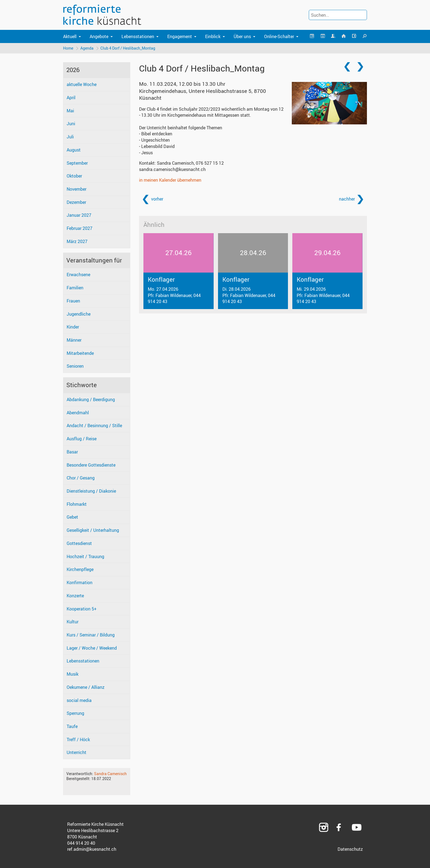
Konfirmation (80, 583)
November (77, 189)
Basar (72, 452)
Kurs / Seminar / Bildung (91, 635)
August (74, 150)
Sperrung (75, 713)
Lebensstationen (138, 36)
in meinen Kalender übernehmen (170, 180)
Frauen (73, 301)
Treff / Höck (78, 739)
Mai (70, 111)
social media (79, 700)
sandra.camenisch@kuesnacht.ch (172, 169)
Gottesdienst (79, 543)
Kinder (73, 327)
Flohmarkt (77, 504)
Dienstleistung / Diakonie (91, 491)
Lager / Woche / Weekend (92, 648)
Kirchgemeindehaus (203, 94)
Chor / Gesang (81, 478)
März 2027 (77, 241)
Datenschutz (350, 849)
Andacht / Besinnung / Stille (94, 426)
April (71, 98)
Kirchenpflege (80, 570)
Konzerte (75, 596)
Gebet (72, 517)
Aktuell (70, 36)
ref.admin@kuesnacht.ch (92, 849)
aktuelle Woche (82, 85)
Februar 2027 (80, 229)
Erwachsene (78, 275)
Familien (75, 288)
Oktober (74, 176)
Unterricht (77, 753)
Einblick (213, 36)
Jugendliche (79, 314)
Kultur (73, 622)
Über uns (242, 36)
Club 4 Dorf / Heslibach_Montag (128, 48)
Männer (74, 340)
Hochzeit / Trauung (85, 556)
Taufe (72, 726)
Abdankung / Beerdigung (91, 399)
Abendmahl (78, 413)
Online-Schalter (279, 36)
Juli (70, 137)
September (77, 163)
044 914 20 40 (81, 843)
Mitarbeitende (80, 353)
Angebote (99, 36)
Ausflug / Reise (82, 439)
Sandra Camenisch (110, 774)
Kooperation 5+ (82, 609)
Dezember (76, 202)
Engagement (180, 36)
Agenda (87, 48)
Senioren (75, 366)
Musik (73, 674)
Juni (71, 124)
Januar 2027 (79, 215)
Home (68, 48)
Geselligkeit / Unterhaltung (93, 530)
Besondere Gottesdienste (91, 465)
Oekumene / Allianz (86, 687)
